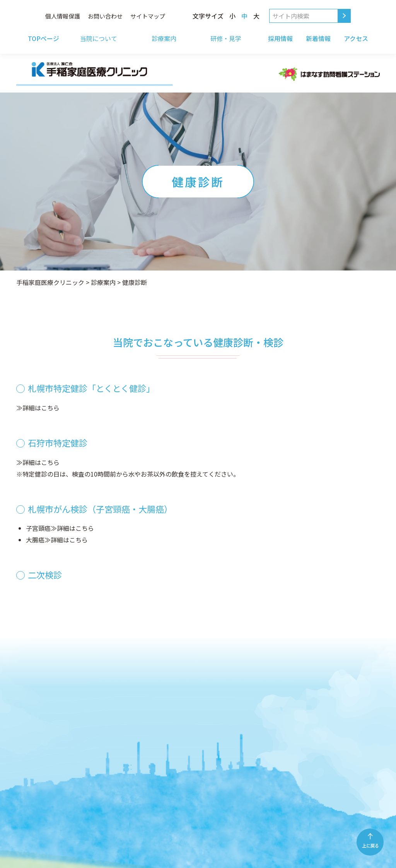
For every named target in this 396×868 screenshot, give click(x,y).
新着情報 (318, 38)
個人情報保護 (63, 16)
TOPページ (44, 38)
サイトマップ (148, 16)
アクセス (356, 38)
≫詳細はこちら (38, 408)
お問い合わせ (105, 16)
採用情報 (280, 38)
